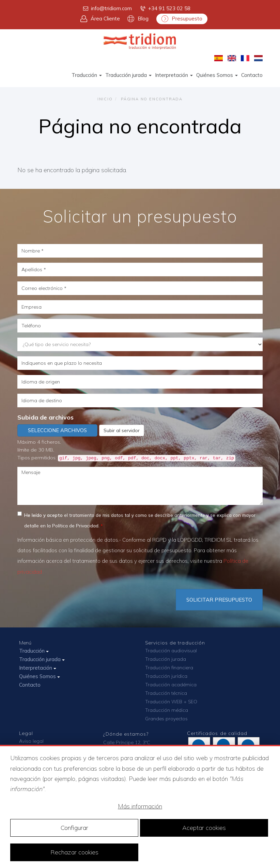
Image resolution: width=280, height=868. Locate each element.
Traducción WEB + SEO (171, 702)
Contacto (252, 75)
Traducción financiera (169, 668)
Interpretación (174, 75)
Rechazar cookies (74, 852)
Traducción (87, 75)
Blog (138, 19)
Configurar (74, 828)
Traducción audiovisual (171, 651)
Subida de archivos (45, 417)
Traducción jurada (128, 75)
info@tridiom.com (107, 9)
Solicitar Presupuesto (219, 600)
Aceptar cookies (204, 828)
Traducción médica (167, 710)
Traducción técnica (166, 693)
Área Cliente (100, 19)
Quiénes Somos (217, 75)
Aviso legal (31, 741)
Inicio (105, 99)
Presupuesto (182, 19)
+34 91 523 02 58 (165, 9)
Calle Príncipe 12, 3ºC (127, 742)
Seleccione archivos (57, 430)
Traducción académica (171, 685)
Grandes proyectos (166, 719)
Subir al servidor (122, 430)
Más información (140, 806)
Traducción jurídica (166, 676)
